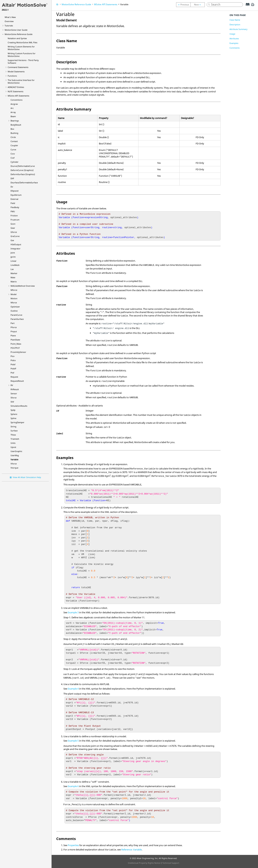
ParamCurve (16, 315)
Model (14, 294)
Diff (12, 178)
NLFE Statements (15, 91)
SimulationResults (19, 406)
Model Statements (16, 71)
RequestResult (17, 381)
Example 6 (73, 786)
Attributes (234, 38)
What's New (10, 17)
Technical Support (171, 863)
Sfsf (12, 402)
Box (12, 129)
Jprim (13, 257)
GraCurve (15, 236)
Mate (13, 277)
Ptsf (12, 373)
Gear (13, 228)
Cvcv (13, 154)
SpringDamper (17, 422)
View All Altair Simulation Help (27, 477)
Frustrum (15, 220)
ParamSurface (17, 319)
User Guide (16, 30)
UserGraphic (16, 451)
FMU (13, 211)
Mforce (14, 290)
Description (235, 24)
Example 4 (73, 689)
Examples (234, 43)
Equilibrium (16, 195)
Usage (232, 34)
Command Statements (18, 67)
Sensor (14, 393)
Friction (14, 216)
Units (13, 443)
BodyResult (16, 125)
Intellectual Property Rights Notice (144, 863)
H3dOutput (16, 244)
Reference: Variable (132, 850)
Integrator (15, 249)
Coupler (14, 145)
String (13, 426)
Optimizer (15, 307)
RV (12, 385)
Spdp (13, 410)
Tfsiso (13, 435)
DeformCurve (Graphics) (22, 170)
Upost (13, 447)
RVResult (15, 389)
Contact (14, 141)
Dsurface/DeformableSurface (24, 183)
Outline (14, 311)
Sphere (14, 414)
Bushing (14, 133)
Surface (14, 431)
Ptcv (13, 356)
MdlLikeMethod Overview (23, 286)
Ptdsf (13, 364)
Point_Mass (16, 344)
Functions (12, 76)
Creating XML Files (22, 42)
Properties (73, 845)
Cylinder (15, 162)
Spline (13, 418)
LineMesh (15, 265)
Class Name (235, 20)
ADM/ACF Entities (16, 87)
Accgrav (14, 104)
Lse (12, 269)
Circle (13, 137)
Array (13, 112)
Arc (12, 108)
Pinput (14, 331)
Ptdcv (13, 360)
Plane (13, 336)
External (14, 199)
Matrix (14, 282)
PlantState (15, 340)
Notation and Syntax (17, 38)
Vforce (14, 464)
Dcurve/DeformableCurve (23, 166)
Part (13, 323)
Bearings (15, 121)
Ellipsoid (15, 191)
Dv (12, 187)
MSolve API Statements (18, 96)
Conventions (16, 100)
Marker (14, 273)
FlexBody (15, 207)
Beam (13, 116)
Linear (14, 261)
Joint (13, 253)
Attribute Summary (238, 29)
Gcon (13, 224)
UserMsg (15, 455)
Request (14, 377)
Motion (14, 298)
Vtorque (14, 468)
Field (13, 203)
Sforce (14, 398)
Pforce (14, 327)
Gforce (14, 232)
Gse (12, 240)
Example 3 (73, 612)
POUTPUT (15, 348)
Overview (9, 21)
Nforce (14, 303)
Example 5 (73, 741)
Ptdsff (13, 369)
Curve (13, 150)
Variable (14, 459)
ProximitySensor (18, 352)
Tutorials (9, 26)
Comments (235, 48)
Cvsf (13, 158)
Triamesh (15, 439)
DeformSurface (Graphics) (23, 174)
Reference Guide (19, 34)
